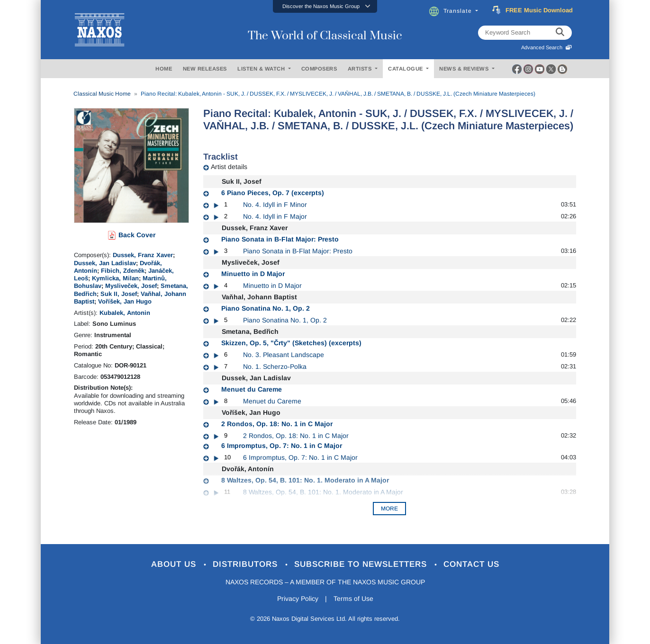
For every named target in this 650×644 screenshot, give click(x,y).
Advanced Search (546, 47)
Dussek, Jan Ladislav (105, 263)
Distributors (247, 564)
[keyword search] (560, 33)
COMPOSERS (319, 69)
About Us (175, 564)
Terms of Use (353, 599)
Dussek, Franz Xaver (143, 255)
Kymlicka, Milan (115, 278)
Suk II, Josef (119, 294)
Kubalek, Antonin (125, 313)
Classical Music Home (102, 94)
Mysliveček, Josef (131, 286)
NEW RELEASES (205, 69)
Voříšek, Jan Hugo (125, 301)
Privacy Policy (298, 599)
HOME (164, 69)
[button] (325, 6)
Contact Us (471, 564)
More (389, 509)
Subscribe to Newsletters (362, 564)
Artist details (229, 167)
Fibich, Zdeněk (123, 271)
